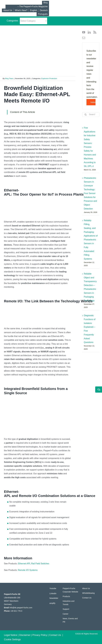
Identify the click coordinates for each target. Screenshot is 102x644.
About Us (86, 588)
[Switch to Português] (43, 14)
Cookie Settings (12, 639)
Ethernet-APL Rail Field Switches (34, 564)
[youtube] (84, 32)
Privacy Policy (40, 635)
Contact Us (87, 598)
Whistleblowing (88, 593)
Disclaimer (25, 635)
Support (66, 609)
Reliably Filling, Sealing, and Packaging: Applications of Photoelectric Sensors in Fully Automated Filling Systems (91, 240)
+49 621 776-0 (16, 611)
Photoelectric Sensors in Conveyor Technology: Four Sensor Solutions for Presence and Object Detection (90, 193)
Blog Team (9, 78)
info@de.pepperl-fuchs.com (21, 608)
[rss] (95, 32)
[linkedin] (89, 32)
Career (66, 614)
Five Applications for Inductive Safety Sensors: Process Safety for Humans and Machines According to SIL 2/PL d (90, 147)
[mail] (84, 38)
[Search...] (91, 115)
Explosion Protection (49, 78)
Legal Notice (11, 635)
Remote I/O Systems (28, 570)
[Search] (86, 115)
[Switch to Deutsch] (44, 10)
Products (66, 596)
